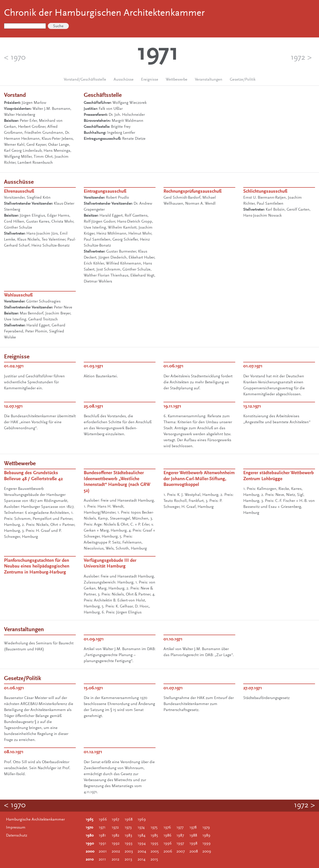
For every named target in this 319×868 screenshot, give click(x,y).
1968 (129, 820)
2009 (207, 852)
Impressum (16, 828)
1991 (102, 844)
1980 (90, 836)
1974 (141, 828)
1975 (154, 828)
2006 (168, 852)
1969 (142, 820)
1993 (128, 844)
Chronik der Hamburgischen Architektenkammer (104, 13)
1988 (193, 836)
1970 (89, 828)
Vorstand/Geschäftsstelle (85, 80)
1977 (180, 828)
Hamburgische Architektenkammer (35, 820)
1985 (154, 836)
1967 (115, 820)
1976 (167, 828)
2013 (128, 860)
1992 (116, 844)
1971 (102, 828)
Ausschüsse (124, 80)
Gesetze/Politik (243, 80)
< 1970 (15, 58)
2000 (90, 852)
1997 (180, 844)
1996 (168, 844)
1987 (180, 836)
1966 (103, 820)
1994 (142, 844)
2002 (116, 852)
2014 (141, 860)
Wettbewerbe (177, 80)
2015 (154, 860)
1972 (115, 828)
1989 (206, 836)
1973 (128, 828)
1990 (90, 844)
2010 (90, 860)
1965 (90, 820)
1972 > (301, 58)
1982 (116, 836)
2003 (129, 852)
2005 (155, 852)
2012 (116, 860)
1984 (141, 836)
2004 (142, 852)
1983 (128, 836)
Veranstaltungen (209, 80)
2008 (194, 852)
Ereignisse (150, 80)
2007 (181, 852)
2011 (102, 860)
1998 (193, 844)
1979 (206, 828)
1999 (206, 844)
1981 (102, 836)
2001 (103, 852)
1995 (154, 844)
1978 (193, 828)
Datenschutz (17, 836)
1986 (167, 836)
